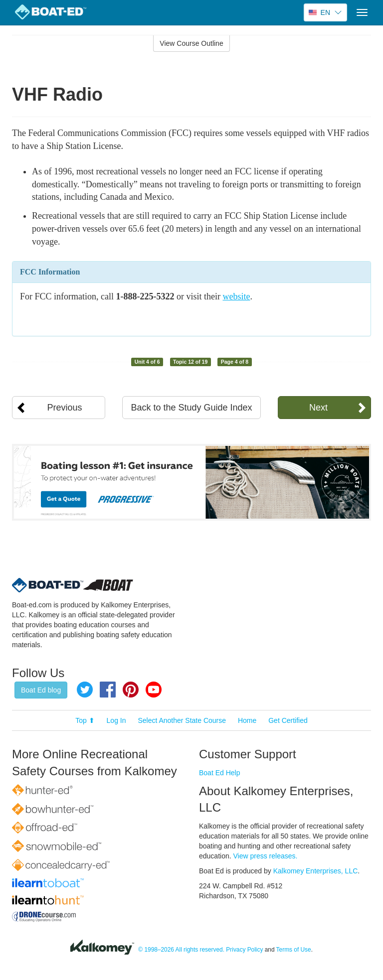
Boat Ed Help (220, 773)
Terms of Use (294, 950)
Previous (65, 408)
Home (247, 720)
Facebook (108, 690)
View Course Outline (191, 43)
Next (318, 408)
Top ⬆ (85, 720)
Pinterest (131, 690)
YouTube (154, 690)
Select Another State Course (182, 720)
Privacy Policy (244, 950)
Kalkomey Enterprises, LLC (316, 871)
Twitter (85, 690)
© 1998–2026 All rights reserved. (181, 950)
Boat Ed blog (41, 690)
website (236, 296)
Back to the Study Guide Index (191, 408)
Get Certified (288, 720)
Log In (116, 720)
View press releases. (266, 856)
